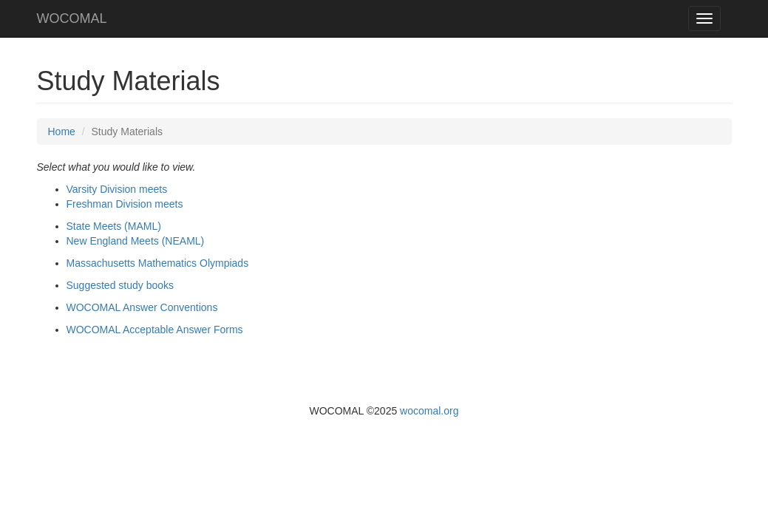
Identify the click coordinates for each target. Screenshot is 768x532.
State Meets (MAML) (114, 226)
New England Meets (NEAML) (136, 241)
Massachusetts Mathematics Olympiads (158, 263)
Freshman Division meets (125, 204)
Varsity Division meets (117, 189)
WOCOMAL (72, 18)
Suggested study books (120, 285)
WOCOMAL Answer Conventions (142, 307)
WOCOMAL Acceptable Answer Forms (155, 330)
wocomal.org (429, 411)
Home (62, 132)
